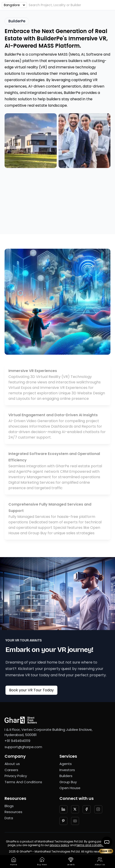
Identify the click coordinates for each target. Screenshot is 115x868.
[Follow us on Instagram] (98, 809)
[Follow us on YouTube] (75, 821)
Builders (66, 776)
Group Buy (68, 782)
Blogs (9, 806)
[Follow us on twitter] (75, 809)
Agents (66, 764)
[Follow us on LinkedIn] (63, 809)
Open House (70, 788)
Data (9, 818)
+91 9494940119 (17, 741)
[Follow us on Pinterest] (63, 821)
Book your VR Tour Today (31, 690)
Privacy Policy (16, 776)
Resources (13, 812)
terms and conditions (92, 845)
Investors (67, 770)
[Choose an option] (14, 5)
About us (12, 764)
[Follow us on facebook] (87, 809)
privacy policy (59, 845)
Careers (11, 770)
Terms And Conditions (23, 782)
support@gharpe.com (23, 747)
